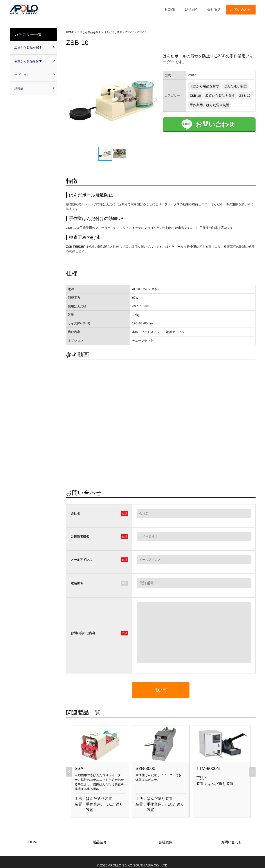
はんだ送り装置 (235, 86)
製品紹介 (191, 10)
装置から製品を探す (220, 96)
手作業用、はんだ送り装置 (209, 105)
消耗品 (19, 88)
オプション (22, 75)
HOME (170, 10)
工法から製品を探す (205, 86)
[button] (155, 100)
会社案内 (214, 10)
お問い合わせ (241, 10)
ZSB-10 (195, 96)
